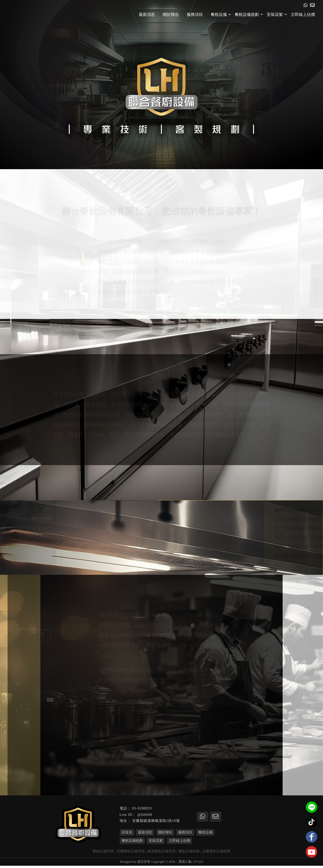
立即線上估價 (303, 14)
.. (177, 864)
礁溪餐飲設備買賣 (161, 854)
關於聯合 (171, 14)
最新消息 (147, 14)
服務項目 (195, 14)
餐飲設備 (219, 14)
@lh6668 (145, 817)
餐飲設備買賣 (103, 854)
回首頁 (127, 835)
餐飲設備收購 (189, 854)
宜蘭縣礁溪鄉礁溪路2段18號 (156, 823)
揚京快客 (144, 864)
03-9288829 (142, 811)
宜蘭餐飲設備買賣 (131, 854)
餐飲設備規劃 (247, 14)
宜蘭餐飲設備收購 (216, 854)
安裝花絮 (275, 14)
